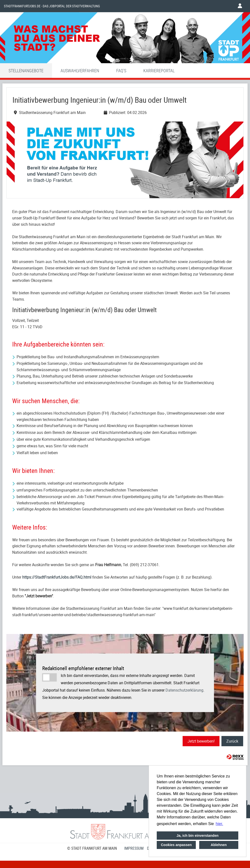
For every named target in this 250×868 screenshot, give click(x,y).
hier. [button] (219, 824)
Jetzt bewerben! (201, 741)
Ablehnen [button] (219, 845)
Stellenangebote (26, 71)
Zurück (232, 741)
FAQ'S (121, 71)
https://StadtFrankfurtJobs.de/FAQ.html (57, 577)
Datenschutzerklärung (184, 690)
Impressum (134, 848)
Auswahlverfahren (80, 71)
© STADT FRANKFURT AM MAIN (92, 848)
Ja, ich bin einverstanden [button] (198, 836)
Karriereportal (159, 71)
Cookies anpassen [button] (176, 845)
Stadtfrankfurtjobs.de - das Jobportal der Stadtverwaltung (52, 6)
